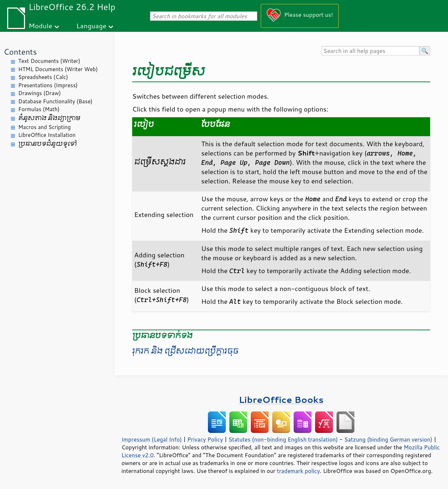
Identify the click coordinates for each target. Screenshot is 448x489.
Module (40, 26)
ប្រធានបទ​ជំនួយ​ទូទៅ (48, 144)
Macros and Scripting (44, 127)
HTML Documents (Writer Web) (58, 69)
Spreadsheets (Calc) (43, 77)
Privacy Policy (205, 439)
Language (91, 26)
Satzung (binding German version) (389, 439)
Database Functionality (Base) (55, 101)
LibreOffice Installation (47, 135)
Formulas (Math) (39, 109)
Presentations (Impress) (48, 85)
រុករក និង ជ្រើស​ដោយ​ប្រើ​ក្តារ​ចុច (185, 351)
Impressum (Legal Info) (152, 439)
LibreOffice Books (281, 399)
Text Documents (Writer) (49, 61)
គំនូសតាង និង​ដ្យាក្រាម (49, 118)
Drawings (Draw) (39, 93)
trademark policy (298, 471)
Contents (20, 52)
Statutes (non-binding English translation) (283, 439)
